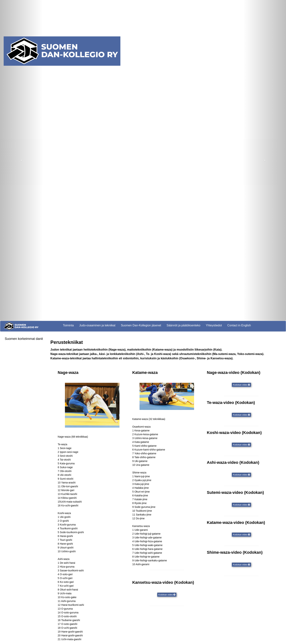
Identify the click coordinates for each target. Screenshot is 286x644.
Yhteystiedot (214, 325)
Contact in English (239, 325)
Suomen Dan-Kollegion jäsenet (141, 325)
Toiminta (68, 325)
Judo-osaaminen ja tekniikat (97, 325)
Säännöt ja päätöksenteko (183, 325)
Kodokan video (241, 385)
